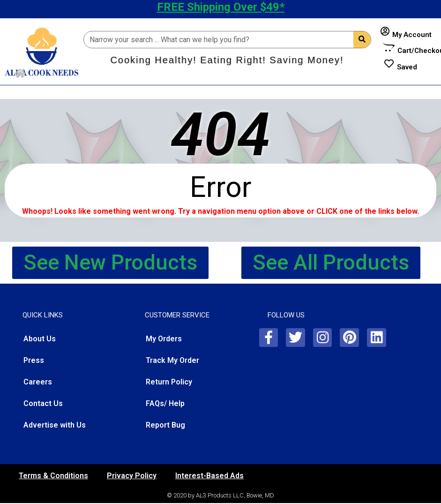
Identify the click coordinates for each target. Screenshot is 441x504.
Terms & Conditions (53, 476)
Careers (38, 382)
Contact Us (43, 403)
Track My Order (172, 360)
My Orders (164, 339)
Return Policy (169, 382)
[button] (110, 263)
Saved (407, 67)
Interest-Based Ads (209, 476)
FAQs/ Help (165, 403)
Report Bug (165, 425)
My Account (412, 35)
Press (34, 360)
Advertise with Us (55, 425)
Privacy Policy (132, 476)
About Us (40, 339)
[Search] (362, 40)
